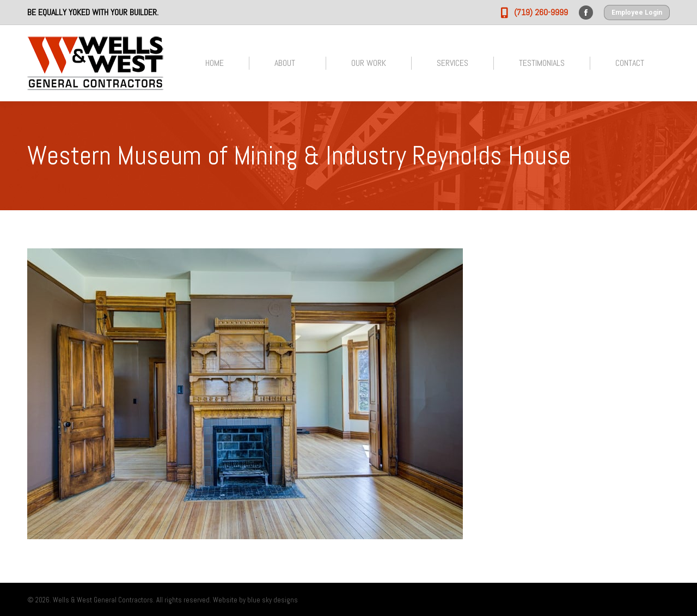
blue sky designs (273, 600)
